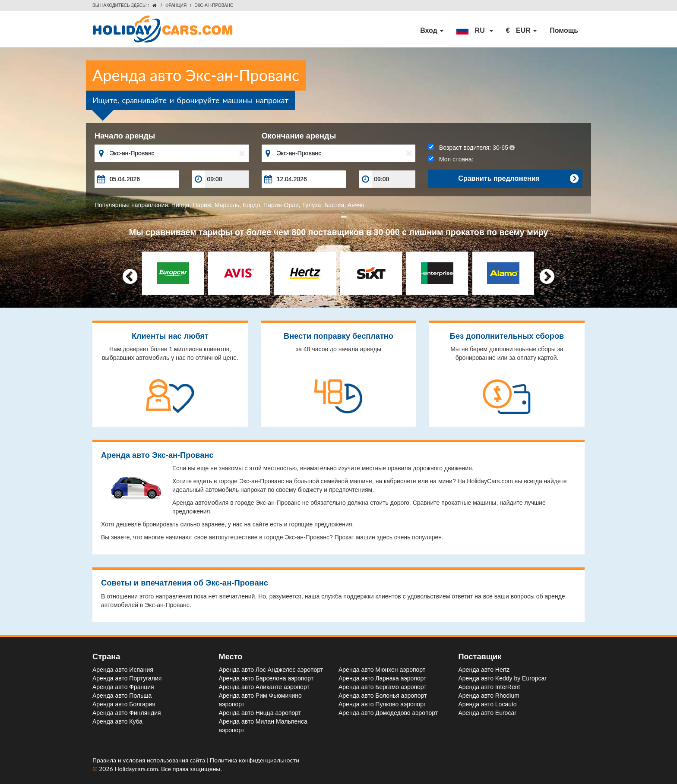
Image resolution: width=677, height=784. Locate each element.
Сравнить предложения (518, 179)
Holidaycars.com (136, 769)
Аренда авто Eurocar (487, 713)
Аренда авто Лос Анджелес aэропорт (271, 670)
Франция (176, 5)
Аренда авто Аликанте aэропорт (264, 687)
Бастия (334, 205)
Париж (202, 205)
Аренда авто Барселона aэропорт (266, 678)
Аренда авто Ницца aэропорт (260, 713)
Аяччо (356, 205)
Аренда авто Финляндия (127, 713)
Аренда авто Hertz (484, 670)
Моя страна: (451, 159)
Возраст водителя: (471, 148)
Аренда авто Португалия (127, 678)
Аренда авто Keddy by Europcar (503, 678)
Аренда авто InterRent (489, 687)
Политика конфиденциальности (255, 760)
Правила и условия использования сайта (150, 760)
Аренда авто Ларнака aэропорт (382, 678)
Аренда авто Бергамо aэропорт (383, 687)
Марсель (227, 205)
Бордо (251, 205)
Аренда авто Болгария (124, 704)
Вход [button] (432, 30)
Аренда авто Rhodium (489, 696)
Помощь (564, 30)
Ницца (180, 205)
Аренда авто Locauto (488, 704)
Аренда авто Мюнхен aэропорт (382, 670)
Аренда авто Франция (123, 687)
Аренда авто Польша (122, 696)
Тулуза (312, 205)
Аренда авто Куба (117, 721)
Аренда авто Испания (123, 670)
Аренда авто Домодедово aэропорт (388, 713)
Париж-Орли (281, 205)
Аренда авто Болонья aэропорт (383, 696)
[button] (475, 31)
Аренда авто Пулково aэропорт (382, 704)
